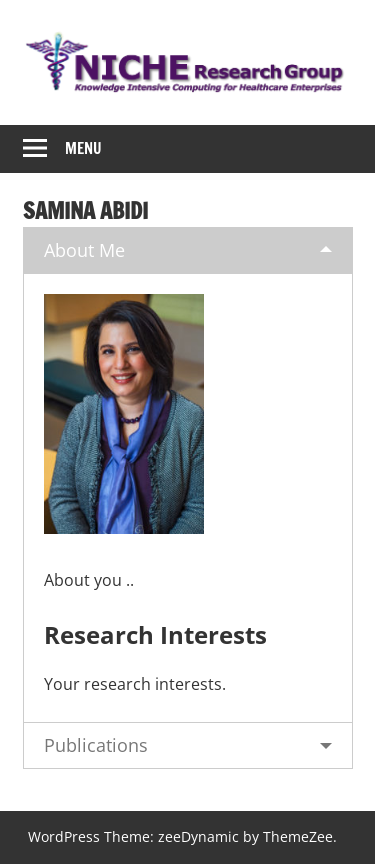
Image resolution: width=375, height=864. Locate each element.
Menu (83, 148)
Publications (96, 745)
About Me (84, 250)
